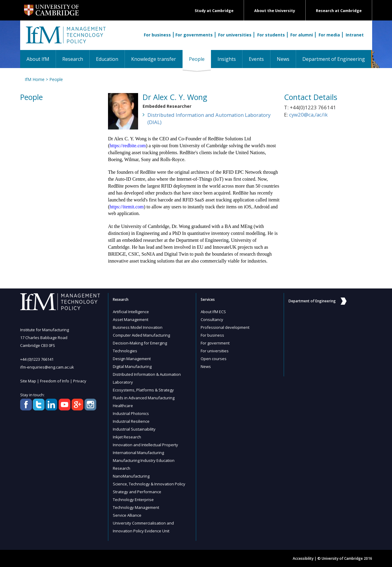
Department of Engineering (334, 59)
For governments (194, 35)
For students (271, 35)
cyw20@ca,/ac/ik (308, 115)
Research (73, 59)
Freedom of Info (55, 381)
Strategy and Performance (137, 492)
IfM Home (35, 79)
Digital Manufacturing (132, 366)
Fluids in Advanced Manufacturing (144, 398)
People (200, 59)
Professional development (225, 327)
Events (256, 59)
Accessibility (303, 558)
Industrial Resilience (131, 421)
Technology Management (136, 507)
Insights (227, 59)
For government (215, 343)
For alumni (302, 35)
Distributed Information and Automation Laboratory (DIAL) (209, 118)
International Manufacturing (138, 453)
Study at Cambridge (214, 11)
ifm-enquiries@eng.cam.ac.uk (47, 367)
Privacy (80, 381)
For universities (235, 35)
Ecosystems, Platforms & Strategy (143, 390)
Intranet (355, 35)
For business (157, 35)
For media (329, 35)
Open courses (214, 359)
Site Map (28, 381)
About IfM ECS (213, 312)
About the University (275, 11)
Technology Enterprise (133, 500)
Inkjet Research (127, 437)
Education (107, 59)
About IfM (38, 59)
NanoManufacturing (131, 476)
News (283, 59)
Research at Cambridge (339, 11)
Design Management (132, 359)
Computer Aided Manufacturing (141, 335)
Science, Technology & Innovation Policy (149, 484)
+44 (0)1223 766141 (37, 359)
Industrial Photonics (131, 413)
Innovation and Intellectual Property (145, 445)
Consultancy (212, 319)
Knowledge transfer (154, 59)
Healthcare (123, 406)
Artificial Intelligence (131, 312)
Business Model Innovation (138, 327)
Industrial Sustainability (134, 429)
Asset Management (131, 319)
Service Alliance (127, 515)
